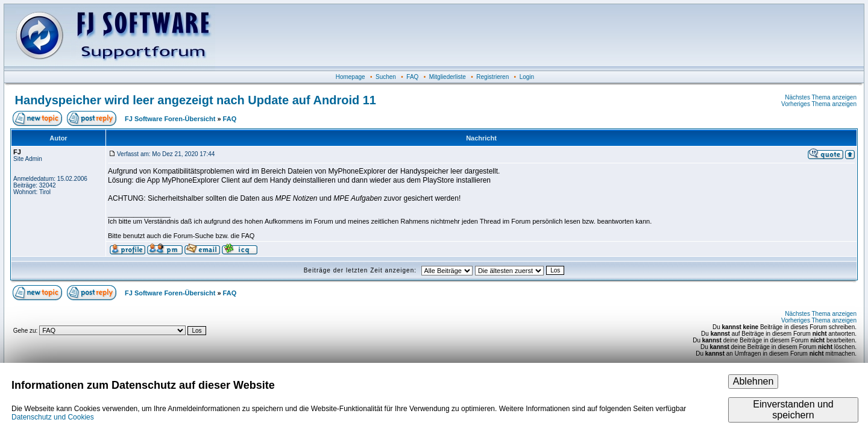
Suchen (386, 77)
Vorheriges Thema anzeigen (819, 104)
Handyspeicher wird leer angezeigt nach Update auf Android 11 (196, 100)
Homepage (351, 77)
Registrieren (492, 77)
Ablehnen (753, 381)
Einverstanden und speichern (793, 410)
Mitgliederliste (448, 77)
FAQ (412, 77)
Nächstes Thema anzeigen (821, 97)
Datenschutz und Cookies (53, 417)
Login (527, 77)
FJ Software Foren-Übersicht (170, 119)
